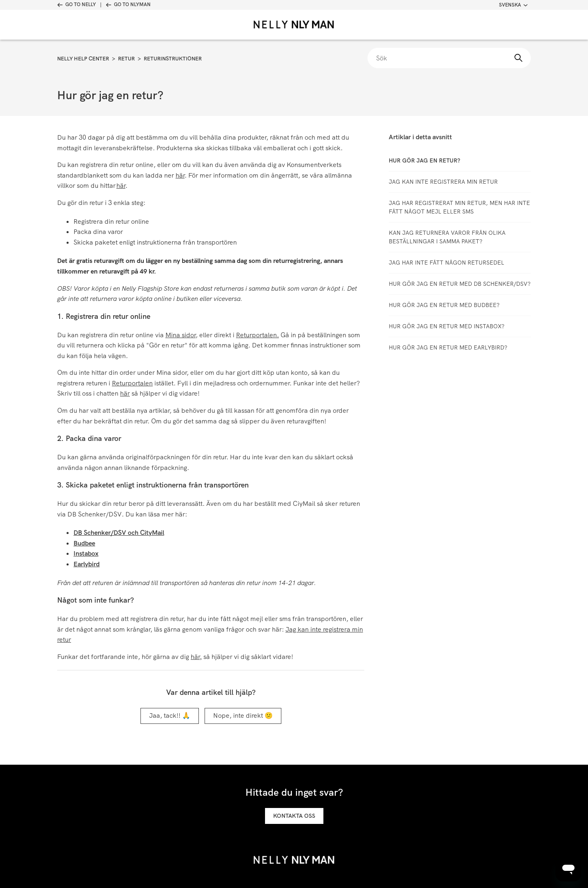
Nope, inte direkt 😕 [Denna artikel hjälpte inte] (243, 716)
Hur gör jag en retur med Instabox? (447, 326)
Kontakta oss (294, 816)
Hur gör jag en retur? (424, 160)
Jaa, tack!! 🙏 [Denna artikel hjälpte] (170, 716)
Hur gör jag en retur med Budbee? (444, 305)
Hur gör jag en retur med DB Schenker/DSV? (460, 284)
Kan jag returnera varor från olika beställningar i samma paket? (447, 237)
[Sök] (449, 58)
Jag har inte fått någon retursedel (447, 263)
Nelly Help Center (83, 59)
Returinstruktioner (173, 59)
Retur (126, 59)
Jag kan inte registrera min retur (443, 182)
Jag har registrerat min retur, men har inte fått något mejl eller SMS (459, 207)
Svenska (513, 5)
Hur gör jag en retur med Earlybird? (448, 347)
